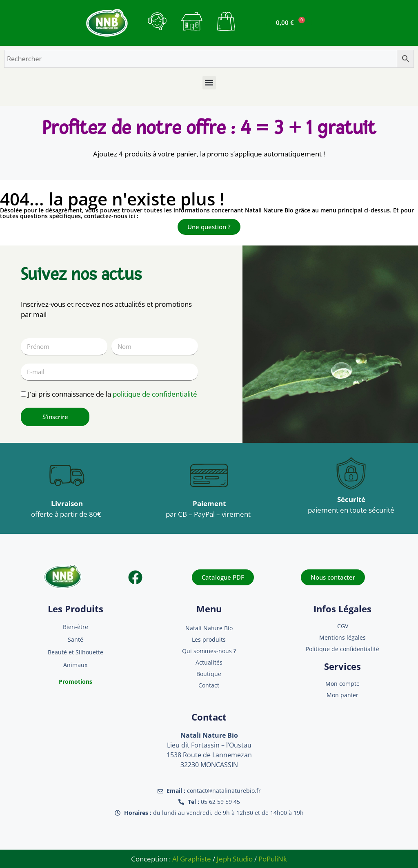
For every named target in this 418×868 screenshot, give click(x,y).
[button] (209, 83)
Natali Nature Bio (209, 628)
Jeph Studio (235, 859)
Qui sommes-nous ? (209, 651)
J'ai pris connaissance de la (112, 394)
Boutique (209, 674)
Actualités (209, 662)
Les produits (209, 639)
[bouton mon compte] (192, 21)
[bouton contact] (157, 21)
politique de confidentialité (155, 394)
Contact (209, 685)
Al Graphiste (192, 859)
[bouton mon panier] (226, 21)
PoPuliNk (273, 859)
